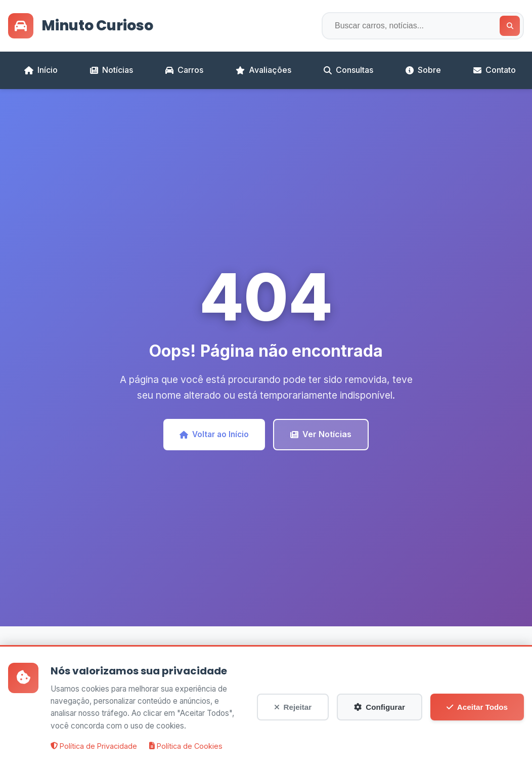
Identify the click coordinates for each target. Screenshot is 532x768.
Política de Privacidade (94, 753)
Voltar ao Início (214, 434)
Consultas (348, 70)
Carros (184, 70)
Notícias (112, 70)
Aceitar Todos (477, 714)
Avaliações (263, 70)
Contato (495, 70)
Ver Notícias (321, 434)
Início (41, 70)
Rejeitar (293, 714)
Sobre (423, 70)
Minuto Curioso (81, 26)
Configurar (380, 714)
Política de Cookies (186, 753)
